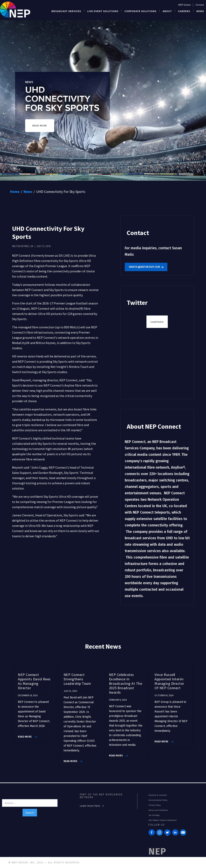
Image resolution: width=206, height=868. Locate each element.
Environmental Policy (158, 800)
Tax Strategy (154, 815)
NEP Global (184, 5)
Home (15, 192)
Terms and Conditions (158, 810)
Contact (200, 5)
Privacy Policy (155, 805)
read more (25, 737)
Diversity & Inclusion (158, 795)
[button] (66, 11)
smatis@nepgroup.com (144, 267)
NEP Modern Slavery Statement (163, 820)
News (28, 192)
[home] (15, 9)
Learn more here (90, 806)
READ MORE (40, 126)
